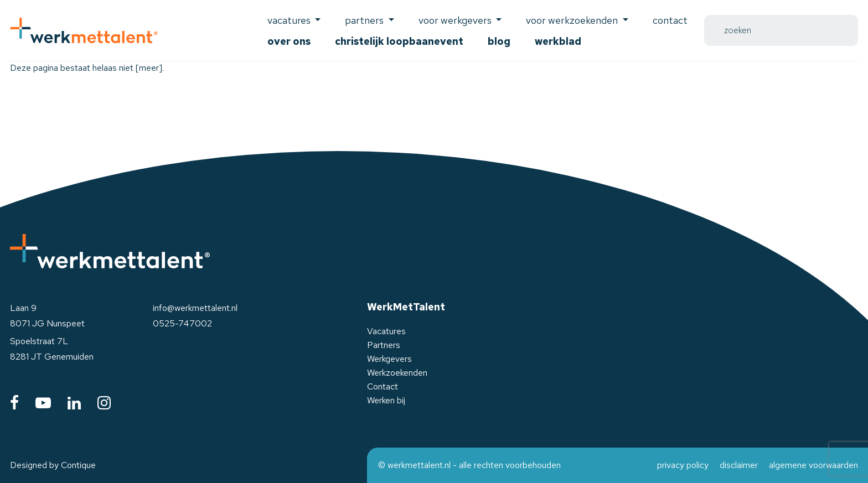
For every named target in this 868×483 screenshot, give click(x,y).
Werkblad (558, 41)
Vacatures (386, 331)
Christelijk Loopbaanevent (399, 41)
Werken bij (386, 400)
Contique (78, 465)
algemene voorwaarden (813, 465)
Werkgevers (389, 359)
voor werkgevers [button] (456, 20)
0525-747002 (182, 323)
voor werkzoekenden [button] (573, 20)
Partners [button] (365, 20)
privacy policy (683, 465)
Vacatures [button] (290, 20)
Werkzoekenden (397, 373)
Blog (499, 41)
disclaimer (739, 465)
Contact (670, 20)
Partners (384, 345)
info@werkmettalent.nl (195, 308)
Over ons (289, 41)
